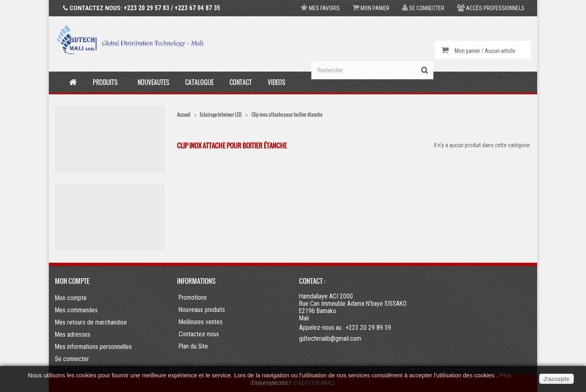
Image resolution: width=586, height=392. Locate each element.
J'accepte (556, 379)
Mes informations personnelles (93, 347)
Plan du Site (193, 346)
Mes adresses (73, 334)
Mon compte (72, 281)
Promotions (193, 298)
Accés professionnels (491, 8)
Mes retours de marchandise (91, 322)
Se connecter (423, 8)
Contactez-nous (199, 334)
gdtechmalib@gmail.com (330, 339)
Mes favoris (320, 8)
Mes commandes (76, 310)
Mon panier (371, 8)
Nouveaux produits (202, 310)
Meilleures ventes (201, 322)
